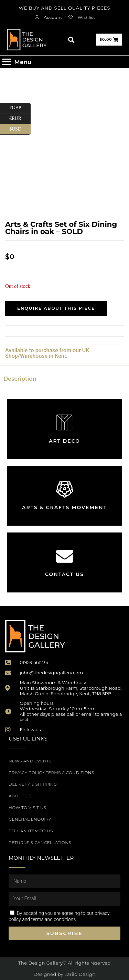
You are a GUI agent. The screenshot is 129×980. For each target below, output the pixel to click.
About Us (20, 796)
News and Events (30, 761)
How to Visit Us (27, 807)
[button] (71, 40)
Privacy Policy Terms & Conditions (51, 773)
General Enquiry (30, 819)
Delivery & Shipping (33, 784)
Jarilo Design (80, 974)
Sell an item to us (31, 831)
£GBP (20, 108)
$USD (20, 129)
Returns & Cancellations (40, 842)
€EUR (20, 119)
